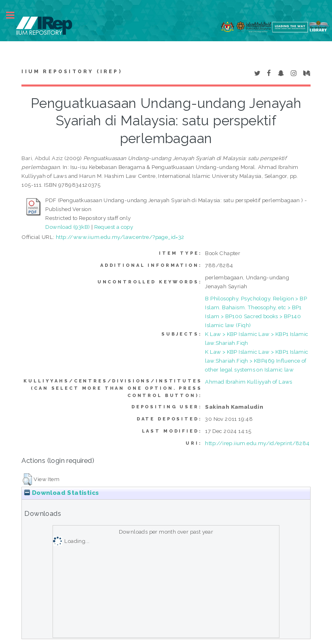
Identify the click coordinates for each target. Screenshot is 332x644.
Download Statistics (61, 493)
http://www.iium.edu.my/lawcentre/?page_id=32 (120, 237)
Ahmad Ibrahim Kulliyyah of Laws (248, 382)
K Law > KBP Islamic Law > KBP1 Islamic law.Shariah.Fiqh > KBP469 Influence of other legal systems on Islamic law (257, 361)
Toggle (15, 15)
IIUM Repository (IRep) (72, 72)
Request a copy (114, 227)
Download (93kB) (68, 227)
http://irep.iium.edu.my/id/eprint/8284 (257, 443)
